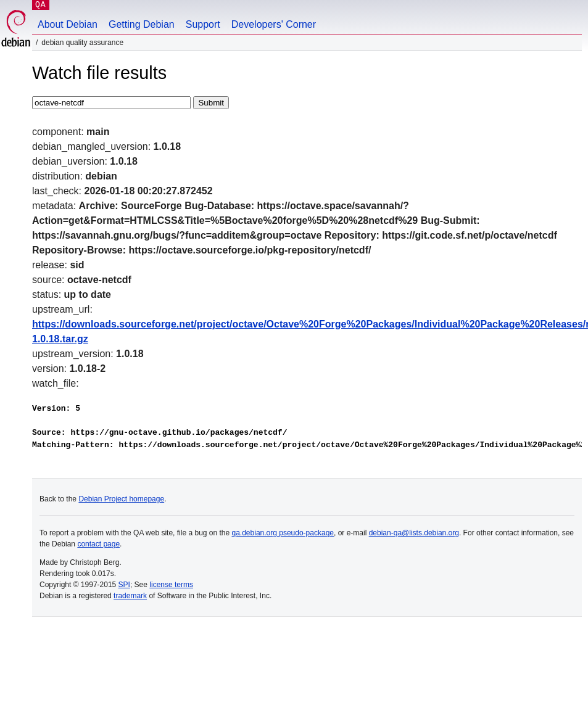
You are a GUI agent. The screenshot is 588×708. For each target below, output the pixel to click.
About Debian (68, 24)
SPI (124, 585)
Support (203, 24)
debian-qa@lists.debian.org (414, 533)
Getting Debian (142, 24)
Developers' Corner (274, 24)
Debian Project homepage (121, 499)
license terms (171, 585)
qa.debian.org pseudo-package (283, 533)
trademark (130, 596)
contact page (98, 544)
